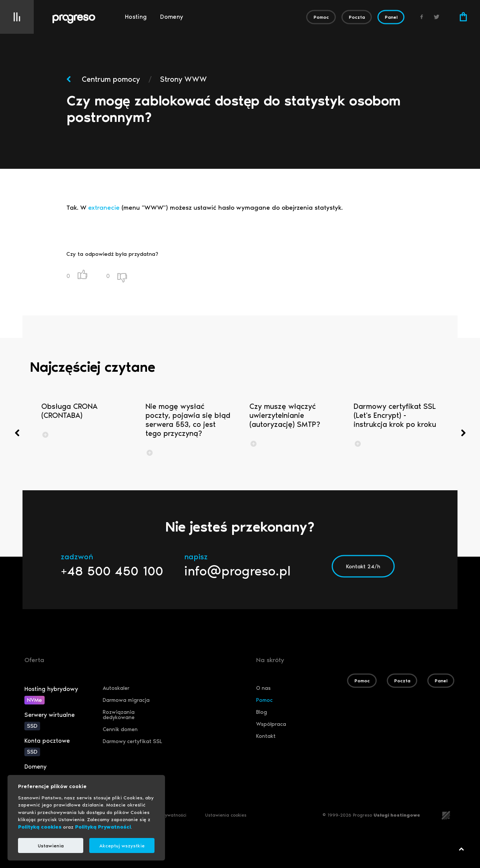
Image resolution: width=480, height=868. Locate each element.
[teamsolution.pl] (446, 815)
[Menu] (17, 17)
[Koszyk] (463, 17)
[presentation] (17, 433)
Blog (262, 712)
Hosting (136, 17)
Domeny (172, 17)
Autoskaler (116, 688)
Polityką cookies (40, 827)
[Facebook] (422, 17)
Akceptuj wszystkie (122, 846)
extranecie (104, 207)
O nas (263, 688)
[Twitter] (437, 17)
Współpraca (271, 724)
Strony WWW (183, 79)
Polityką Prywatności (103, 827)
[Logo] (85, 19)
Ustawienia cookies (226, 815)
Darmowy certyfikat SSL (132, 741)
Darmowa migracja (126, 700)
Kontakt (266, 736)
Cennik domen (120, 729)
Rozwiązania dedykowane (119, 715)
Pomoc (264, 700)
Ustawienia (51, 846)
